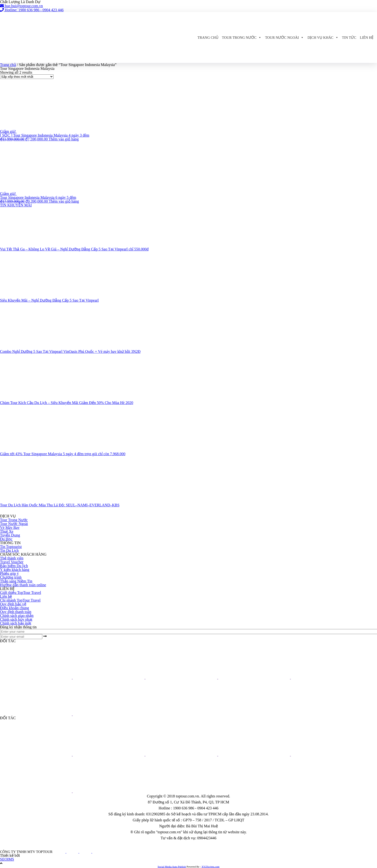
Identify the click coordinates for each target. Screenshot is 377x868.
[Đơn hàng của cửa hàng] (27, 77)
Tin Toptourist (11, 547)
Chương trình (11, 577)
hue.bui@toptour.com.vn (21, 6)
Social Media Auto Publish (172, 867)
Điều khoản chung (14, 608)
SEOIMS (7, 859)
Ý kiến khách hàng (15, 570)
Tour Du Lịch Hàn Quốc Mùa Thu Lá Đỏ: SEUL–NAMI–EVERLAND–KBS (60, 505)
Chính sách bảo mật (16, 623)
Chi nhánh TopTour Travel (20, 600)
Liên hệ (367, 38)
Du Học (6, 539)
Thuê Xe (7, 531)
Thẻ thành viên (12, 558)
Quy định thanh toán (16, 612)
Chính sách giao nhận (17, 616)
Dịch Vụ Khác (323, 38)
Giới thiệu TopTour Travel (21, 593)
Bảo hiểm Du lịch (14, 566)
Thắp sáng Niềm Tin (16, 581)
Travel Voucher (12, 562)
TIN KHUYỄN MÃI (16, 205)
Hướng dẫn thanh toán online (23, 585)
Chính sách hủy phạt (16, 619)
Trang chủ (208, 38)
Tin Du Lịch (9, 550)
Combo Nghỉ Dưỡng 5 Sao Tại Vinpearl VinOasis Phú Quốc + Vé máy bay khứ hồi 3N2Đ (70, 351)
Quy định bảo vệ (13, 604)
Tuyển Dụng (10, 535)
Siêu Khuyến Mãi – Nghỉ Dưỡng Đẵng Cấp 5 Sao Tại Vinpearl (49, 300)
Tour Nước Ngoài (284, 38)
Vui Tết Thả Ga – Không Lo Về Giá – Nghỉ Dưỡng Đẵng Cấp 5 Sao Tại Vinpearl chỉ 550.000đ (74, 249)
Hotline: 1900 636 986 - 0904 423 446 (32, 10)
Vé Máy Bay (10, 528)
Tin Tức (349, 38)
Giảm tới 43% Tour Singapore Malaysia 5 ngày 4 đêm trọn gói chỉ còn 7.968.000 (63, 454)
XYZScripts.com (210, 867)
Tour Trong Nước (242, 38)
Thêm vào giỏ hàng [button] (64, 139)
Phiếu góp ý (9, 573)
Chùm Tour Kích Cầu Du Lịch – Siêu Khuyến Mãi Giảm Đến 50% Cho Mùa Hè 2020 (67, 403)
